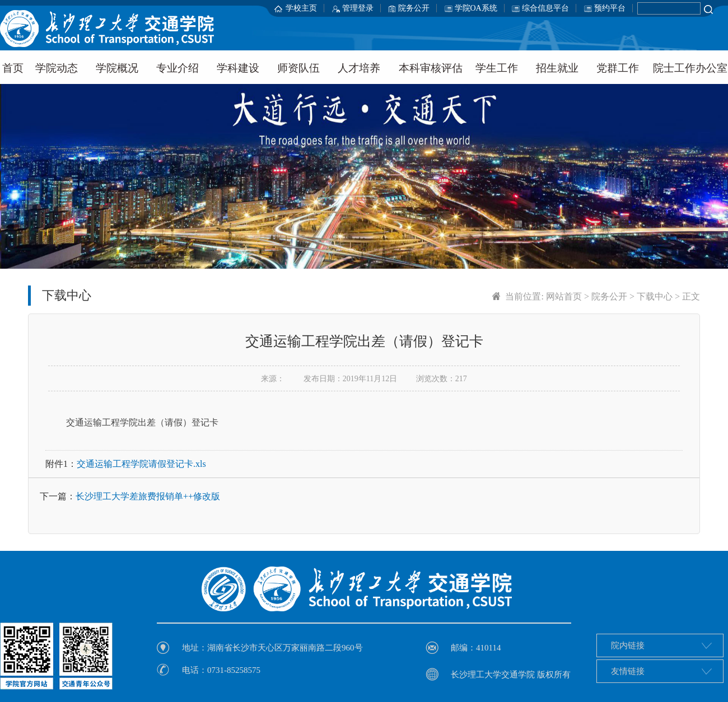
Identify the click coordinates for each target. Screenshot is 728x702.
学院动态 (57, 68)
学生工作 (497, 68)
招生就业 (557, 68)
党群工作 (618, 68)
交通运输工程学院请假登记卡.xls (141, 464)
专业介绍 (178, 68)
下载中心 (655, 296)
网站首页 (564, 296)
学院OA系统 (476, 8)
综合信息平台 (545, 8)
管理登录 (358, 8)
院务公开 (414, 8)
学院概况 (117, 68)
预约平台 (610, 8)
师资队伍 (298, 68)
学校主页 (301, 8)
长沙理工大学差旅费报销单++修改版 (148, 496)
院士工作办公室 (690, 68)
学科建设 (238, 68)
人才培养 (359, 68)
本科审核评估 (431, 68)
